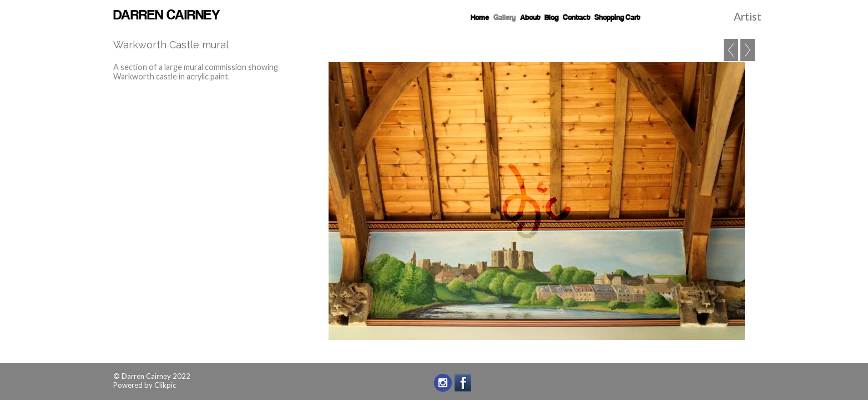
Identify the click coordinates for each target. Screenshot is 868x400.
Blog (551, 18)
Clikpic (165, 385)
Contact (576, 18)
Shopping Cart (617, 18)
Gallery (504, 18)
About (530, 18)
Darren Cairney (167, 16)
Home (480, 18)
